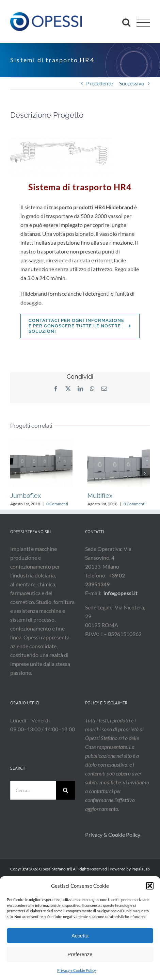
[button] (150, 886)
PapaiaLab (141, 869)
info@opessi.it (121, 593)
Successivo (132, 83)
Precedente (100, 83)
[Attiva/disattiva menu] (143, 23)
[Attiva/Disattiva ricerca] (126, 22)
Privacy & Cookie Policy (113, 835)
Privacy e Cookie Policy (77, 970)
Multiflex (100, 496)
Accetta (80, 936)
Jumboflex (26, 496)
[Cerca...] (33, 790)
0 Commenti (57, 504)
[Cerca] (66, 790)
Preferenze (80, 954)
